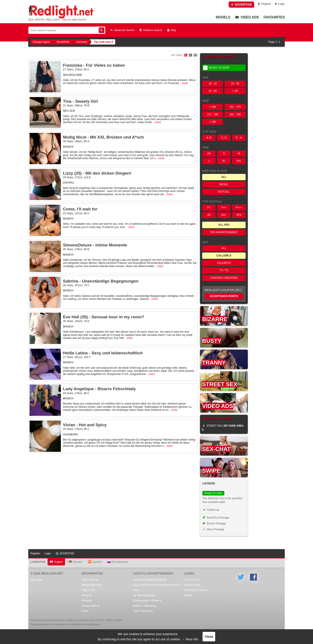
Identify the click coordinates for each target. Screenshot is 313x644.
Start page (36, 580)
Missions (87, 601)
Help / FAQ (88, 590)
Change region (41, 42)
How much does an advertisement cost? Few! (156, 588)
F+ (209, 208)
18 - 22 (213, 84)
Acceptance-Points (224, 296)
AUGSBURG (71, 434)
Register (264, 4)
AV (209, 215)
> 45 (235, 91)
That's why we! (90, 580)
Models (223, 17)
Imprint (188, 595)
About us (87, 595)
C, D (224, 138)
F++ (224, 208)
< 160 (213, 107)
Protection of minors (196, 590)
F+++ (239, 208)
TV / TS (224, 270)
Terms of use (192, 580)
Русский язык (117, 562)
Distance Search (150, 30)
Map (171, 30)
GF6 (239, 215)
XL (224, 161)
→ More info (190, 639)
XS (209, 154)
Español (95, 562)
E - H (239, 138)
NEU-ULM (69, 111)
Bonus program (144, 595)
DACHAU (69, 183)
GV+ (224, 215)
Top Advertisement (224, 232)
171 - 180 (213, 114)
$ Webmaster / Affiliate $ (147, 601)
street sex (223, 428)
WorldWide (63, 42)
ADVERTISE (241, 5)
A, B (209, 138)
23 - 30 (235, 84)
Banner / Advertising (145, 606)
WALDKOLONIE (73, 75)
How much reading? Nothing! (150, 580)
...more (184, 83)
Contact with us (91, 606)
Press (85, 611)
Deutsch (75, 562)
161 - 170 (235, 107)
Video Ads (247, 17)
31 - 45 (213, 91)
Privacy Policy (192, 585)
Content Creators (224, 278)
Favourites (274, 17)
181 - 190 (235, 114)
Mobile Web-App (91, 585)
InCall (224, 184)
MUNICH (68, 147)
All (224, 248)
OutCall (224, 192)
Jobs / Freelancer (143, 611)
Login (279, 4)
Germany (82, 42)
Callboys (224, 263)
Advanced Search (122, 30)
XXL (239, 161)
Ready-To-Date (216, 68)
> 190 (213, 122)
